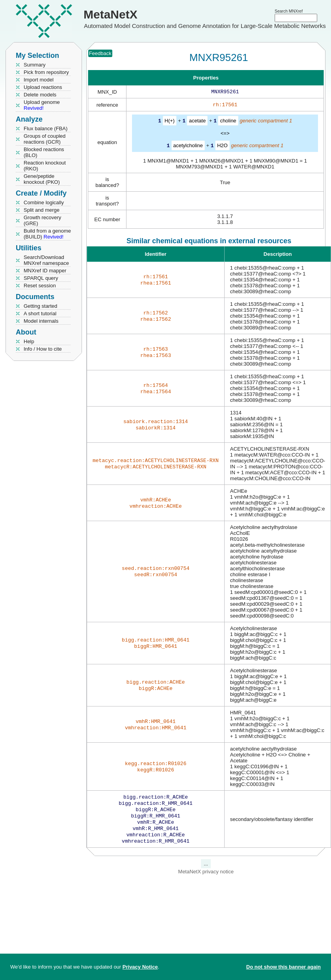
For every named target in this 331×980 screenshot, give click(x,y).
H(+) (170, 122)
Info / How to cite (43, 349)
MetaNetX (111, 14)
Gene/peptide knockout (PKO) (42, 179)
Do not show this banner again (284, 967)
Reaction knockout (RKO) (45, 166)
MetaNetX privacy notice (206, 879)
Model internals (41, 321)
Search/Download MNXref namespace (46, 260)
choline (228, 122)
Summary (35, 65)
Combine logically (44, 202)
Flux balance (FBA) (46, 129)
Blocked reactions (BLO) (44, 152)
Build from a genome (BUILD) (47, 234)
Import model (39, 80)
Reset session (40, 286)
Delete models (40, 95)
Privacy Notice (140, 967)
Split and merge (42, 210)
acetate (197, 122)
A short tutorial (40, 313)
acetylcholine (188, 147)
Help (29, 341)
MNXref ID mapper (45, 271)
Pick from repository (46, 72)
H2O (222, 147)
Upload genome (42, 105)
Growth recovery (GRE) (42, 220)
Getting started (40, 306)
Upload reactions (43, 87)
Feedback (100, 53)
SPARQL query (41, 278)
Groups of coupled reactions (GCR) (45, 139)
